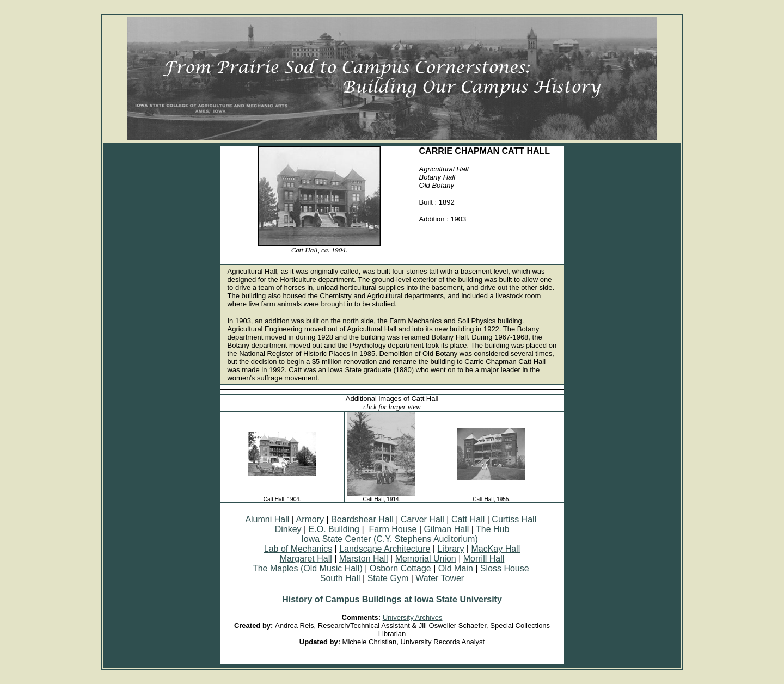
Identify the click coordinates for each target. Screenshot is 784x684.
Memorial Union (426, 559)
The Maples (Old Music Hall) (308, 568)
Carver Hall (422, 519)
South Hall (340, 578)
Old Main (456, 568)
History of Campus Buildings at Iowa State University (392, 599)
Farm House (393, 529)
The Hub (492, 529)
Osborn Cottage (400, 568)
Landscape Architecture (385, 549)
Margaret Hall (306, 559)
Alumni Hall (267, 519)
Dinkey (288, 529)
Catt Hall (468, 519)
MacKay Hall (495, 549)
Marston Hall (364, 559)
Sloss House (505, 568)
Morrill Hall (484, 559)
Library (451, 549)
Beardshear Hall (362, 519)
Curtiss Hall (514, 519)
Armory (310, 519)
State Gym (388, 578)
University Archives (413, 617)
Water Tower (440, 578)
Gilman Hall (447, 529)
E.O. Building (334, 529)
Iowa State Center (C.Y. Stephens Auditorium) (391, 539)
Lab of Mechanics (298, 549)
